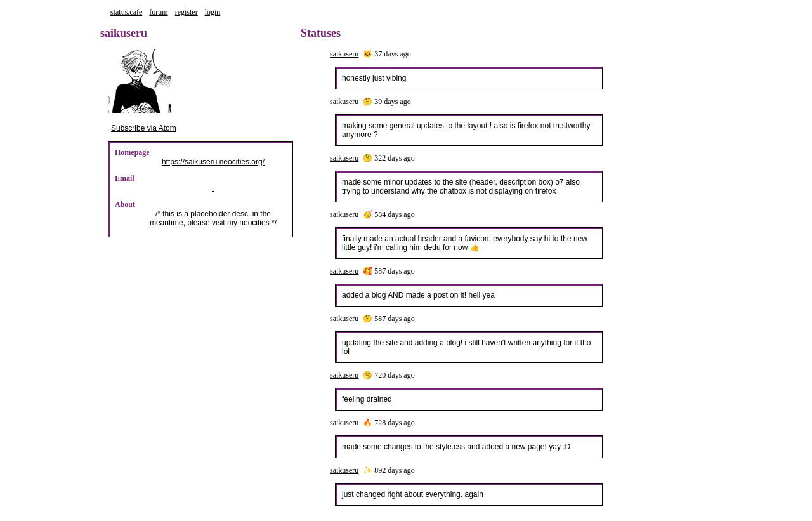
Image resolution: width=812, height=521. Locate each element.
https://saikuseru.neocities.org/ (213, 162)
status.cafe (126, 12)
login (213, 12)
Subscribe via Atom (144, 128)
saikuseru (344, 54)
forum (158, 12)
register (187, 12)
